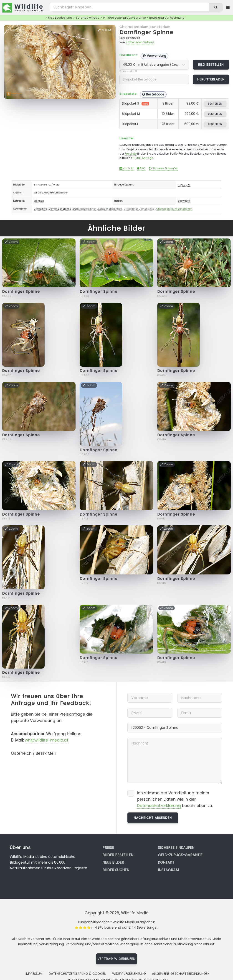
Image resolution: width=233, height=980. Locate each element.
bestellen (215, 104)
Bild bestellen (211, 65)
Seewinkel (184, 201)
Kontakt (127, 168)
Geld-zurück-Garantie (180, 855)
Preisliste (131, 154)
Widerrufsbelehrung (129, 974)
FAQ (141, 168)
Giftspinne (40, 209)
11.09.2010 (184, 185)
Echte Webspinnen (110, 209)
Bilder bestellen (118, 855)
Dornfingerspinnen (85, 209)
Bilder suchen (116, 870)
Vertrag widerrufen (116, 959)
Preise (108, 848)
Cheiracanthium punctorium (145, 27)
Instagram (168, 870)
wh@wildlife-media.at (47, 740)
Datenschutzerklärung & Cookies (77, 974)
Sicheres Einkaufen (163, 168)
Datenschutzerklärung (159, 806)
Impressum (34, 974)
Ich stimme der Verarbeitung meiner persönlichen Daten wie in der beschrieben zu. (175, 799)
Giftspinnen (131, 209)
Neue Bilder (113, 862)
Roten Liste (147, 209)
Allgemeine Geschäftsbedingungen (181, 974)
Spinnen (39, 201)
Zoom (104, 30)
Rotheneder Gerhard (140, 42)
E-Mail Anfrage (143, 158)
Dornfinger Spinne (146, 32)
